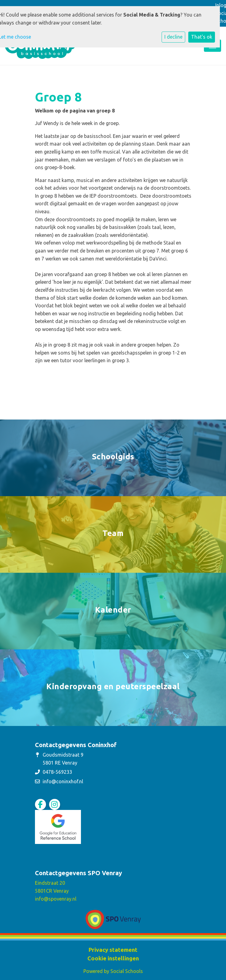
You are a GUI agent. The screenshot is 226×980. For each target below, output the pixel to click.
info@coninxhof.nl (63, 781)
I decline (173, 37)
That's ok (202, 37)
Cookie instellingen (113, 958)
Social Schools (127, 971)
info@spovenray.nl (56, 899)
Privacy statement (113, 950)
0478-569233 (57, 772)
